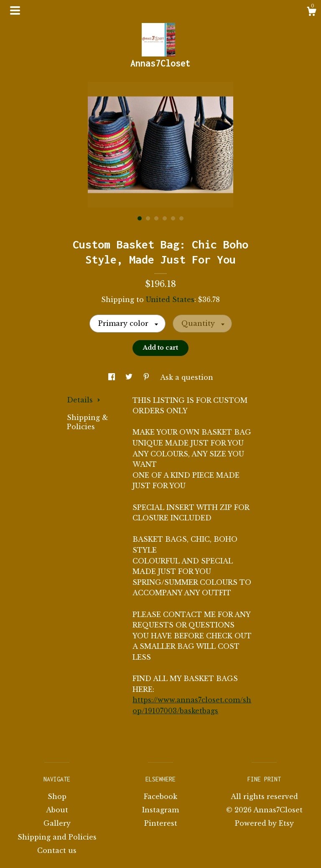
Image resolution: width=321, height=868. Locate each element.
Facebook (160, 796)
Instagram (160, 810)
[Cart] (311, 13)
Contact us (57, 850)
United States (170, 300)
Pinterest (161, 823)
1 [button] (140, 218)
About (57, 810)
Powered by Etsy (264, 823)
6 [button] (181, 218)
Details (84, 400)
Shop (57, 796)
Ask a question (187, 377)
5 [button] (173, 218)
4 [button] (165, 218)
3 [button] (156, 218)
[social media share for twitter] (130, 377)
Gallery (57, 823)
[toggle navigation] (15, 10)
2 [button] (148, 218)
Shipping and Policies (57, 837)
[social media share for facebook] (113, 377)
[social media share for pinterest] (147, 377)
